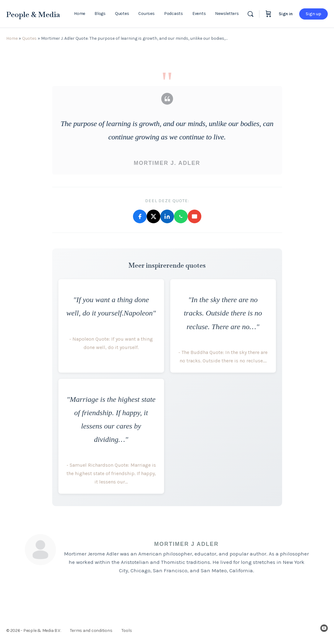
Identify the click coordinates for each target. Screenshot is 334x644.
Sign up (313, 14)
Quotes (29, 38)
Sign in (286, 14)
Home (12, 38)
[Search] (250, 14)
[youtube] (324, 628)
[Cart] (268, 14)
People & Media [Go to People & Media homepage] (33, 14)
